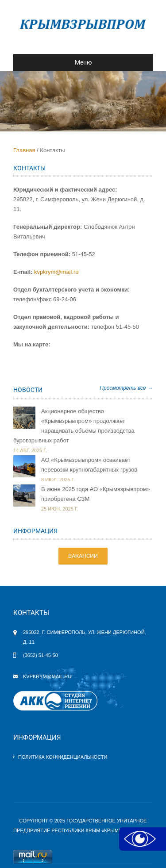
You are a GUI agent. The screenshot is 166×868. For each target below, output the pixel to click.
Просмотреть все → (126, 388)
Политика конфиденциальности (63, 757)
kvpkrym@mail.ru (56, 272)
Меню (56, 62)
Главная (24, 150)
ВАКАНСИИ (83, 556)
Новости (28, 390)
